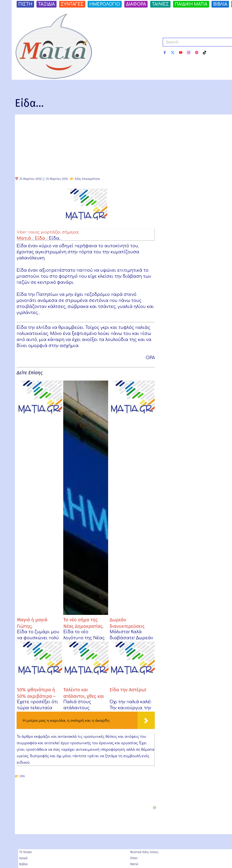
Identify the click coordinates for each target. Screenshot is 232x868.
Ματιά (24, 238)
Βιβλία (23, 864)
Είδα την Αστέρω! (128, 689)
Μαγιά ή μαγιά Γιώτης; (32, 622)
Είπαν (134, 858)
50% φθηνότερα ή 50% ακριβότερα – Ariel (36, 692)
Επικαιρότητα (91, 179)
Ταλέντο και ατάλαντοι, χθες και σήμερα (84, 692)
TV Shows (25, 852)
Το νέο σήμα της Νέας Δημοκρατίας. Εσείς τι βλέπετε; (83, 626)
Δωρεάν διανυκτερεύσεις (127, 622)
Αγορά (23, 858)
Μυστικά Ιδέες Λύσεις (144, 852)
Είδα (78, 179)
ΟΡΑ (22, 776)
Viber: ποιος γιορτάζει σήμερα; (49, 232)
